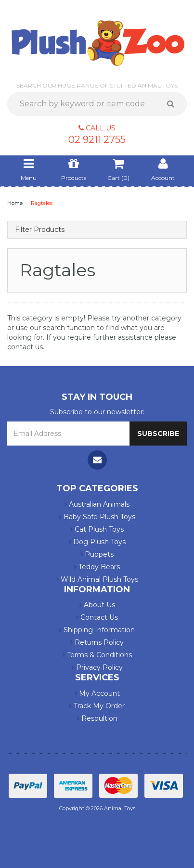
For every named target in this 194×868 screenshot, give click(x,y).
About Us (97, 605)
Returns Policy (97, 642)
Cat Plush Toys (97, 529)
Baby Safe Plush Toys (97, 517)
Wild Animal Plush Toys (97, 579)
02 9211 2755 (97, 140)
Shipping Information (97, 630)
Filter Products (40, 230)
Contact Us (97, 617)
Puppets (97, 554)
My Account (97, 693)
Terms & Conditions (97, 655)
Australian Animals (97, 504)
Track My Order (97, 706)
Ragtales (42, 203)
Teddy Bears (97, 567)
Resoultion (97, 718)
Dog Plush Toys (97, 542)
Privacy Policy (97, 667)
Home (15, 203)
